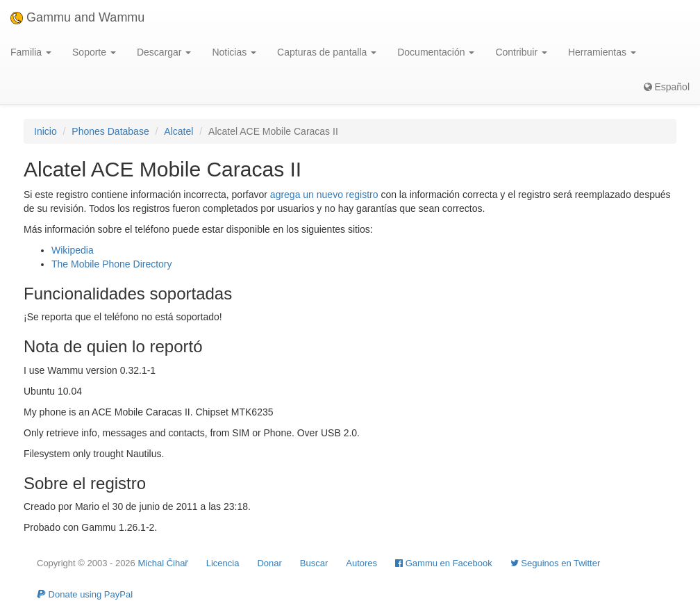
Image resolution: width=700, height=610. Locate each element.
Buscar (314, 563)
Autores (361, 563)
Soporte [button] (94, 52)
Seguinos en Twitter (556, 563)
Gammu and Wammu (77, 17)
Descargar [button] (164, 52)
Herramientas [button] (602, 52)
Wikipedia (73, 250)
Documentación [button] (436, 52)
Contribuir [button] (521, 52)
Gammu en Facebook (444, 563)
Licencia (223, 563)
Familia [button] (31, 52)
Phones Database (110, 131)
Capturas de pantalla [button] (327, 52)
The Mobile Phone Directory (112, 264)
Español (667, 87)
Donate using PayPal (85, 594)
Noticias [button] (234, 52)
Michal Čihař (162, 563)
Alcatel (178, 131)
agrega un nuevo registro (324, 195)
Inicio (45, 131)
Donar (269, 563)
